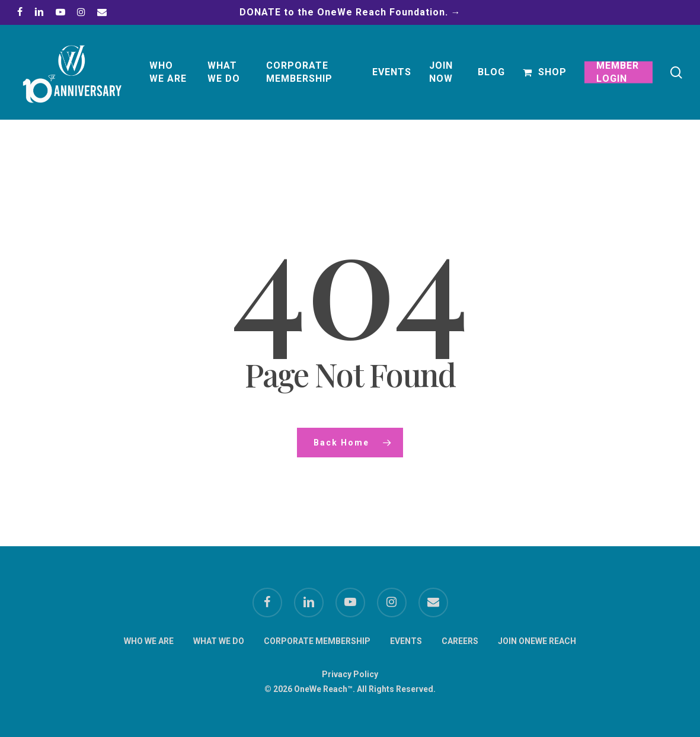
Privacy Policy (350, 674)
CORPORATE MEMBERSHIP (317, 641)
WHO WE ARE (149, 641)
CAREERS (460, 641)
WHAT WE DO (219, 641)
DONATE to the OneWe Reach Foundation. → (350, 12)
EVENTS (406, 641)
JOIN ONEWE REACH (537, 641)
